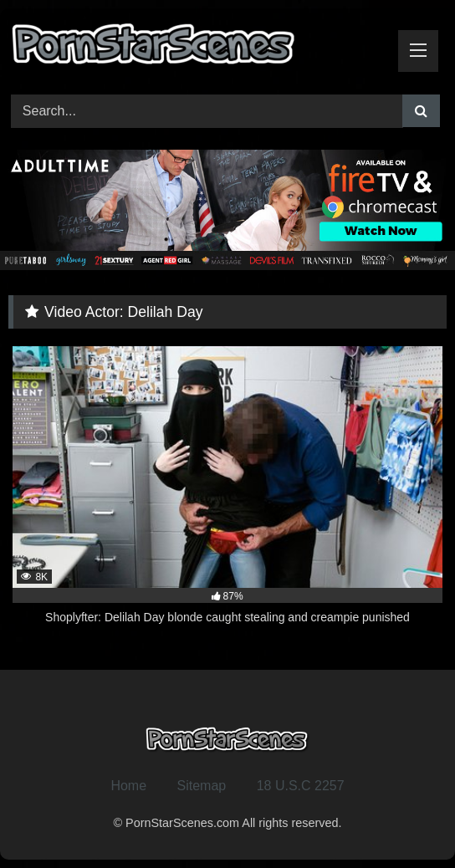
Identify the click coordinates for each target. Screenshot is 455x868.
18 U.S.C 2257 (301, 786)
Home (128, 786)
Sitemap (202, 786)
